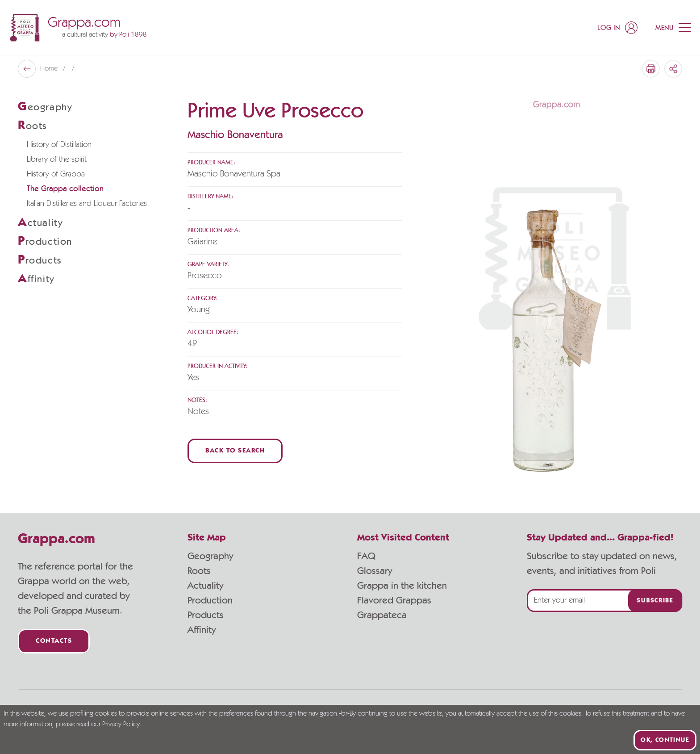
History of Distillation (59, 145)
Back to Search (235, 451)
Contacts (54, 641)
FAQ (366, 556)
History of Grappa (56, 174)
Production (210, 600)
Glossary (375, 571)
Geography (210, 556)
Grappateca (382, 615)
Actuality (205, 586)
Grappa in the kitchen (402, 586)
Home (50, 69)
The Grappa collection (65, 189)
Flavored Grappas (394, 600)
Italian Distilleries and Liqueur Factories (87, 204)
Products (206, 615)
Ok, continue (665, 740)
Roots (199, 571)
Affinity (202, 630)
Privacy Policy (121, 725)
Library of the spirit (57, 159)
